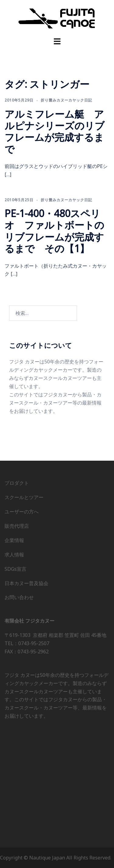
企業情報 (14, 540)
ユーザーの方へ (22, 512)
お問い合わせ (19, 597)
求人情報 (14, 555)
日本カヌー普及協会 (26, 583)
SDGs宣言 (16, 569)
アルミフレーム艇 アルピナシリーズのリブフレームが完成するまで (55, 131)
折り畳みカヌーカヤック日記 (66, 100)
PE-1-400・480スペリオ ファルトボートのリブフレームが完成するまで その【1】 (54, 231)
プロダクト (17, 483)
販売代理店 (17, 526)
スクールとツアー (24, 497)
